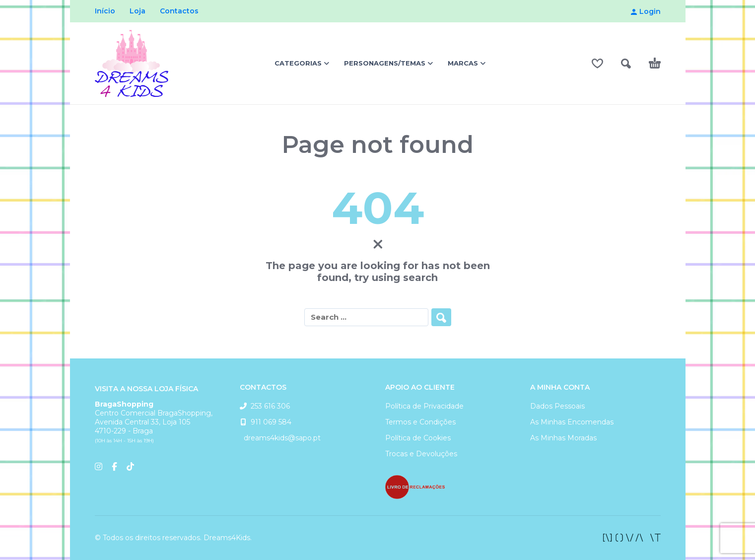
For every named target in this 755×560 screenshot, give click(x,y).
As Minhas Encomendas (572, 422)
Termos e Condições (420, 422)
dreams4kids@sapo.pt (280, 438)
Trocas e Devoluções (421, 454)
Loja (137, 11)
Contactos (179, 11)
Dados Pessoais (557, 406)
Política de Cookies (418, 438)
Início (105, 11)
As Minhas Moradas (563, 438)
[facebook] (632, 538)
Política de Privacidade (424, 406)
